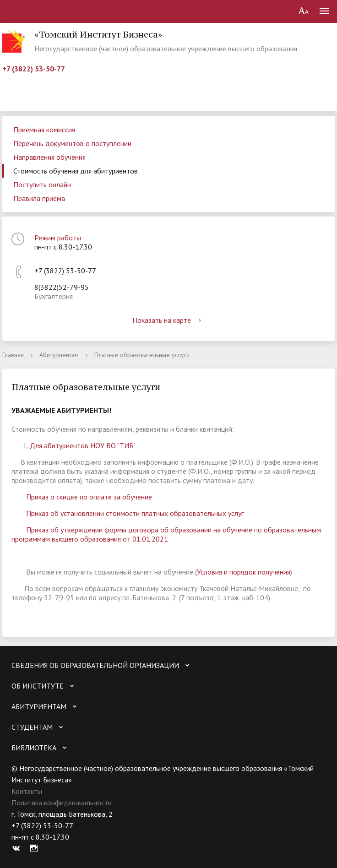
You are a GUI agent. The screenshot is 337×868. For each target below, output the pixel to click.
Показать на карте (168, 320)
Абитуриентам (59, 355)
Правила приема (39, 198)
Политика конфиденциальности (62, 803)
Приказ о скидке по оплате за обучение (89, 497)
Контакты (27, 791)
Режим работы (58, 238)
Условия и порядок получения (244, 572)
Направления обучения (49, 157)
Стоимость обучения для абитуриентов (76, 171)
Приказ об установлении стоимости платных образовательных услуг (135, 513)
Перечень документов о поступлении (72, 143)
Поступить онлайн (42, 184)
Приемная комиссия (44, 130)
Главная (13, 355)
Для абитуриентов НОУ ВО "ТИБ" (83, 445)
